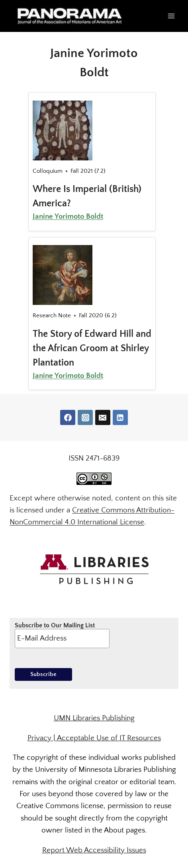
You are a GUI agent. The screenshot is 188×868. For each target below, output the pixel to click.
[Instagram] (85, 417)
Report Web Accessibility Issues (94, 850)
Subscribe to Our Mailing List (62, 635)
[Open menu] (171, 16)
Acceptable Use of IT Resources (109, 738)
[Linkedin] (120, 417)
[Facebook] (68, 417)
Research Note (52, 315)
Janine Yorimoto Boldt (68, 217)
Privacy (39, 738)
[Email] (103, 417)
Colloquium (48, 171)
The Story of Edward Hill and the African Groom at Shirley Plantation (92, 348)
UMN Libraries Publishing (94, 718)
